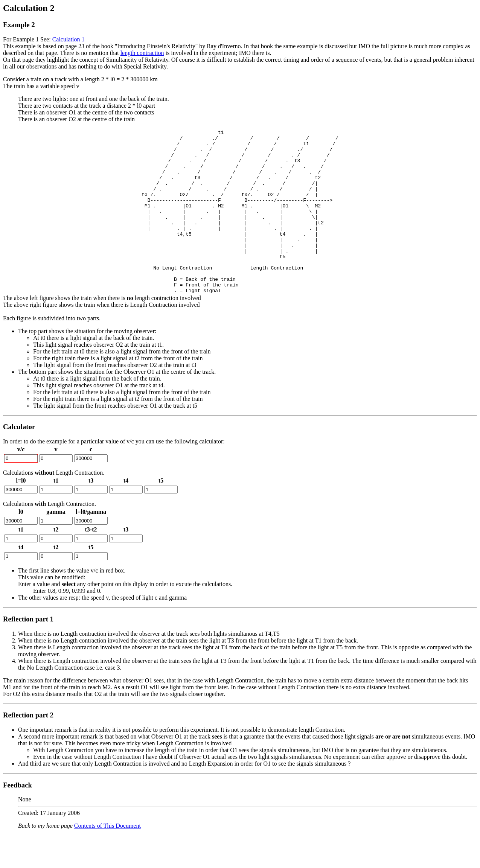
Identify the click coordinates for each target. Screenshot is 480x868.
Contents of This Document (107, 858)
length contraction (142, 53)
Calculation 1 (69, 39)
